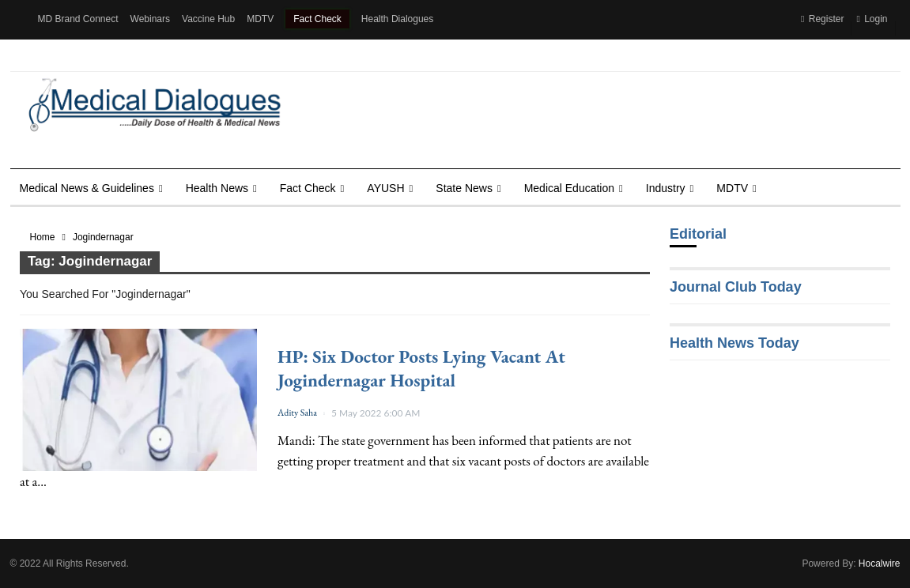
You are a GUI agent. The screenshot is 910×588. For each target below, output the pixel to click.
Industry (666, 188)
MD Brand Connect (78, 19)
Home (43, 237)
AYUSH (385, 188)
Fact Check (317, 19)
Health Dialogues (397, 19)
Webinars (150, 19)
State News (464, 188)
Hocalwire (880, 563)
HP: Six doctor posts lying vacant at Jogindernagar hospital (421, 368)
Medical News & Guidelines (87, 188)
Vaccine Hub (208, 19)
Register (822, 19)
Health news (217, 188)
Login (872, 19)
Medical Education (569, 188)
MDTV (260, 19)
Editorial (698, 234)
